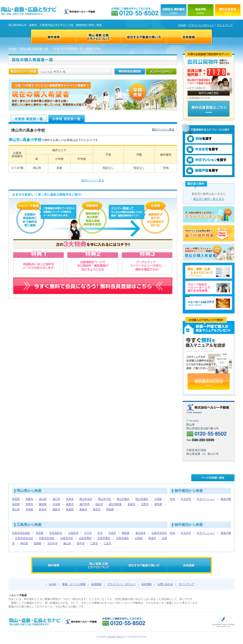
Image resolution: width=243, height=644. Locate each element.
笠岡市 (29, 504)
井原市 (70, 499)
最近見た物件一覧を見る (209, 199)
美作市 (97, 509)
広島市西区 (85, 538)
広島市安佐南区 (21, 533)
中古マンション (206, 499)
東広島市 (141, 533)
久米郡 (56, 504)
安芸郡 (40, 533)
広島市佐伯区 (47, 538)
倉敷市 (70, 504)
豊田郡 (126, 533)
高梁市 (132, 504)
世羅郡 (38, 543)
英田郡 (16, 499)
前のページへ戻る (163, 129)
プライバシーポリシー (202, 25)
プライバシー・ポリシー (121, 584)
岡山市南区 (142, 499)
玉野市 (145, 504)
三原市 (94, 543)
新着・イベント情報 (74, 584)
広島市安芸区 (159, 533)
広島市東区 (104, 538)
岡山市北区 (86, 499)
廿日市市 (53, 543)
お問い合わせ (165, 584)
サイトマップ (225, 25)
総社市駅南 (115, 504)
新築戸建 (226, 499)
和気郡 (110, 509)
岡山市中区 (104, 499)
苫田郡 (29, 509)
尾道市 (152, 538)
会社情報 (146, 584)
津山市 (16, 509)
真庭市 (83, 509)
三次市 (107, 543)
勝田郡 (43, 504)
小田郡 (158, 499)
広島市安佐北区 (24, 538)
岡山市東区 (123, 499)
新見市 (43, 509)
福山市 (67, 543)
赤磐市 (29, 499)
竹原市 (112, 533)
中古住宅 (186, 499)
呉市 (100, 533)
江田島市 (73, 533)
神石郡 (24, 543)
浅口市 (56, 499)
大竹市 (88, 533)
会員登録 (96, 584)
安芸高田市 (56, 533)
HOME (182, 25)
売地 (172, 499)
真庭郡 (70, 509)
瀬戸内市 (85, 504)
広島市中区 (67, 538)
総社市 (99, 504)
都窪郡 (158, 504)
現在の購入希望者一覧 (34, 49)
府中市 (81, 543)
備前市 (56, 509)
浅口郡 (43, 499)
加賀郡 (16, 504)
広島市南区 (123, 538)
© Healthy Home (115, 637)
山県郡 (139, 538)
